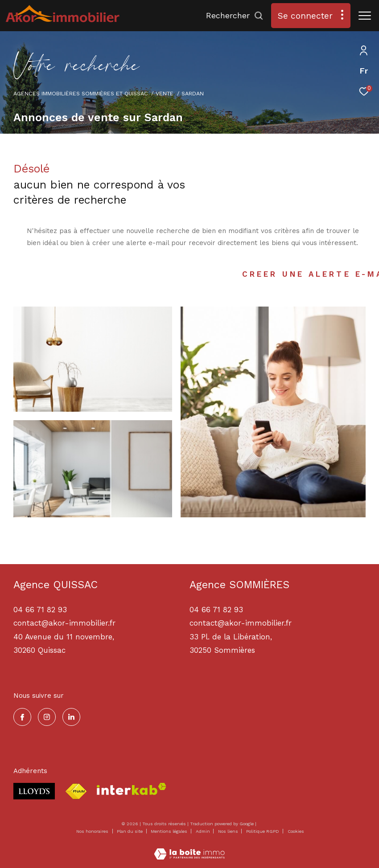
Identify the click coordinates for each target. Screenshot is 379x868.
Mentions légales (170, 831)
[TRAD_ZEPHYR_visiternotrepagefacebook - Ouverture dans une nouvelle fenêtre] (22, 717)
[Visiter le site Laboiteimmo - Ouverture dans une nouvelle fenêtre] (189, 848)
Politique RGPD (263, 831)
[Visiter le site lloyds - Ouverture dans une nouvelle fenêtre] (34, 791)
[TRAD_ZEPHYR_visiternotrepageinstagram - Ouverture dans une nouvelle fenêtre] (47, 717)
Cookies (296, 831)
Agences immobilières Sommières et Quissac (81, 93)
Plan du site (130, 831)
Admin (204, 831)
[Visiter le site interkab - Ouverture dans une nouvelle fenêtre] (132, 789)
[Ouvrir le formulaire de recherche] (235, 16)
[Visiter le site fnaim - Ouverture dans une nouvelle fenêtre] (76, 792)
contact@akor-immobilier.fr (241, 623)
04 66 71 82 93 (216, 610)
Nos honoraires (92, 831)
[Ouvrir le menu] (365, 16)
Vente (165, 93)
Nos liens (229, 831)
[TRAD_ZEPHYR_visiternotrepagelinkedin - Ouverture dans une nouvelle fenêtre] (71, 717)
